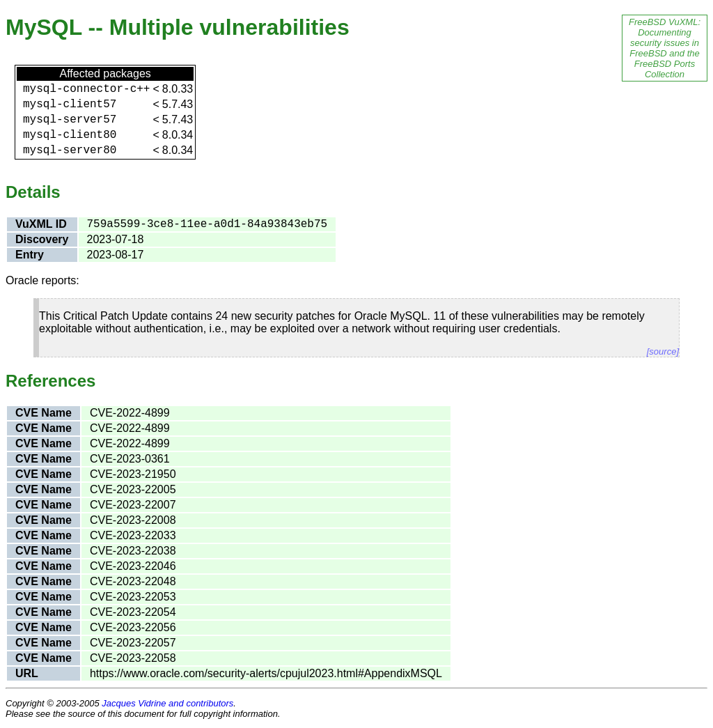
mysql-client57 (70, 104)
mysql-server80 (70, 150)
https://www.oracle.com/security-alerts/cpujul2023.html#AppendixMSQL (266, 673)
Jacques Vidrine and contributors (167, 703)
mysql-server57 (70, 120)
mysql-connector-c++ (86, 89)
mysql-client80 (70, 135)
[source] (663, 351)
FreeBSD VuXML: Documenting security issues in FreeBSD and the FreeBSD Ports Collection (665, 48)
